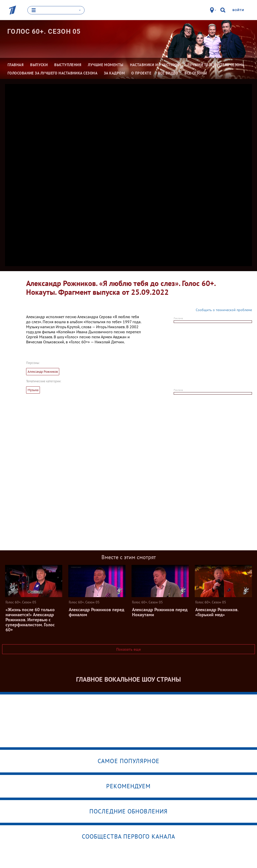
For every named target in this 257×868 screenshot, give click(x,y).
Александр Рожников (43, 372)
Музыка (33, 390)
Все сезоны (196, 73)
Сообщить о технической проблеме (224, 310)
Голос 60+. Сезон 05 (44, 31)
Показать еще (128, 649)
